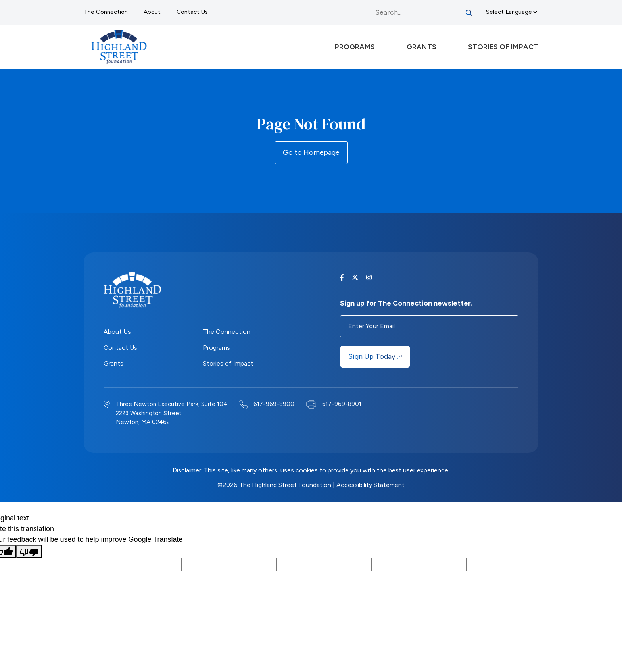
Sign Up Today (375, 356)
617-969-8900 (274, 404)
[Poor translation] (29, 552)
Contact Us (192, 12)
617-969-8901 (342, 404)
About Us (117, 332)
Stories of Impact (228, 363)
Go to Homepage (311, 152)
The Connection (106, 12)
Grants (113, 363)
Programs (217, 348)
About (152, 12)
